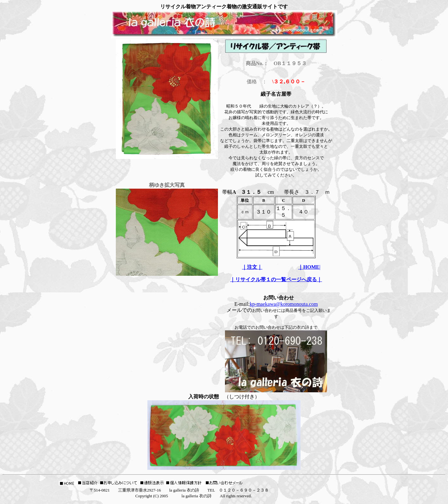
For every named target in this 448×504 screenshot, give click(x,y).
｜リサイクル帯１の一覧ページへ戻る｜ (276, 279)
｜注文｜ (252, 267)
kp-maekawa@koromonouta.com (284, 304)
